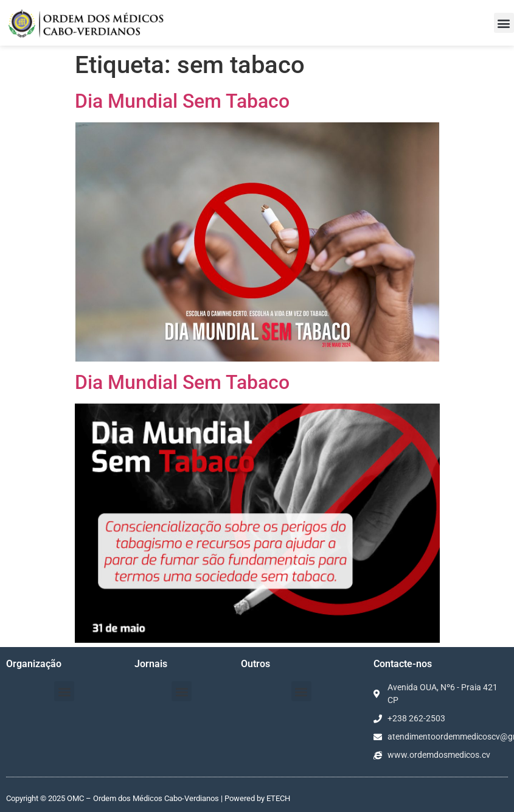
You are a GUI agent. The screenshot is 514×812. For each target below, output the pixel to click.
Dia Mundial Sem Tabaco (182, 101)
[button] (504, 23)
